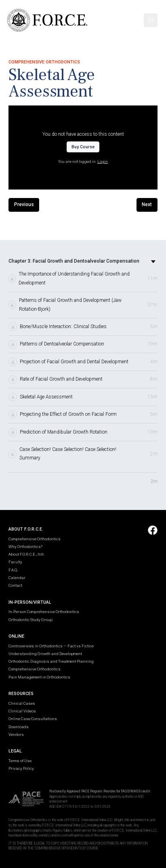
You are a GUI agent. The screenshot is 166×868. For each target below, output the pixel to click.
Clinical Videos (22, 711)
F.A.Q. (13, 570)
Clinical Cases (22, 703)
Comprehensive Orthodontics (35, 539)
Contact (15, 585)
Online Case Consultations (33, 719)
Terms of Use (20, 761)
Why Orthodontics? (25, 547)
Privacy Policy (21, 768)
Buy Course (83, 147)
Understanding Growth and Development (45, 654)
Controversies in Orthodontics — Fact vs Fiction (51, 646)
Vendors (16, 734)
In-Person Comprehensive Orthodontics (44, 612)
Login (103, 161)
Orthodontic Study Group (30, 620)
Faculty (15, 562)
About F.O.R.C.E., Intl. (26, 554)
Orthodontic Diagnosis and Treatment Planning (51, 661)
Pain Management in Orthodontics (39, 677)
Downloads (19, 727)
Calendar (17, 578)
